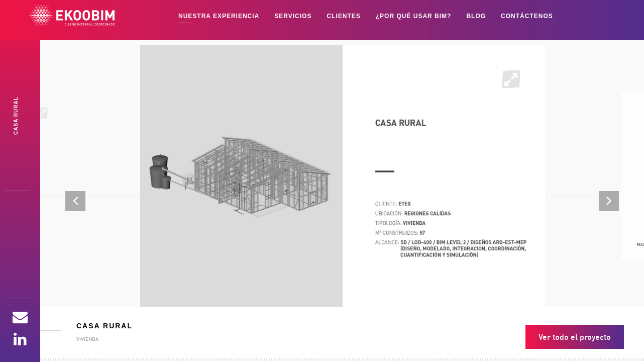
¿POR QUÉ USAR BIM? (414, 16)
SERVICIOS (293, 16)
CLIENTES (343, 16)
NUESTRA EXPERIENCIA (219, 16)
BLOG (476, 16)
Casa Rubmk (16, 116)
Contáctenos (527, 16)
